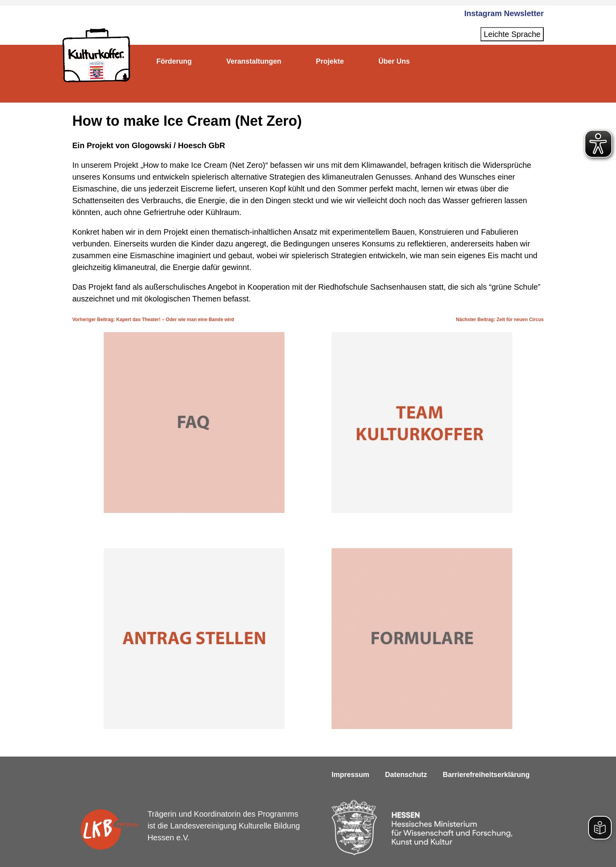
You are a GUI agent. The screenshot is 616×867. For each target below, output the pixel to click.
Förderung (177, 61)
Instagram (483, 13)
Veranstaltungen (262, 61)
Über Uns (413, 61)
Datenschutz (406, 775)
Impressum (350, 775)
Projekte (344, 61)
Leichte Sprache (512, 34)
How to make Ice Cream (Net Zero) (187, 121)
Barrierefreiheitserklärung (486, 775)
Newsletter (524, 13)
